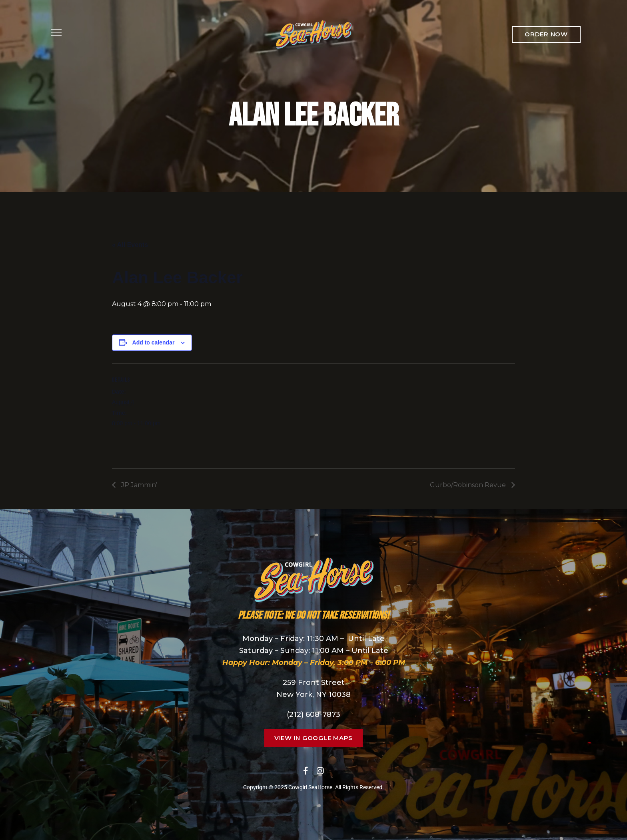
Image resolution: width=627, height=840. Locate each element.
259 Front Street (314, 683)
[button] (546, 34)
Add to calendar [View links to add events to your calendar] (154, 342)
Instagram (320, 771)
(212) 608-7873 (313, 715)
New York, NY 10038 (313, 695)
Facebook (306, 771)
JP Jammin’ (138, 485)
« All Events (130, 245)
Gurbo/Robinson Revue (469, 485)
